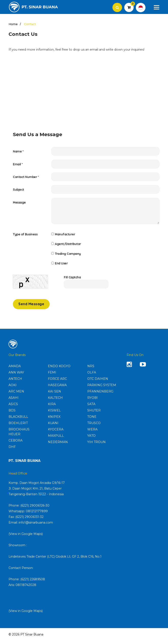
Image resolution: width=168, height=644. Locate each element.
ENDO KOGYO (59, 369)
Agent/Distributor (68, 246)
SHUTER (94, 414)
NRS (91, 369)
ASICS (13, 407)
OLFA (92, 376)
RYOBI (93, 401)
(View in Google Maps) (26, 537)
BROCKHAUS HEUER (19, 435)
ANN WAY (16, 376)
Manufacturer (65, 236)
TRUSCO (94, 426)
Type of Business (25, 236)
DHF (12, 450)
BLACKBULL (18, 420)
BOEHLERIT (18, 426)
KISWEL (54, 414)
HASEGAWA (57, 388)
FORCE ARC (57, 382)
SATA (91, 407)
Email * (18, 165)
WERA (92, 433)
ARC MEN (16, 395)
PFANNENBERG (100, 395)
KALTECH (55, 401)
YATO (91, 439)
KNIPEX (54, 420)
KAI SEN (54, 395)
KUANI (53, 426)
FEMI (52, 376)
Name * (18, 152)
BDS (12, 414)
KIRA (52, 407)
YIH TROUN (96, 445)
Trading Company (68, 256)
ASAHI (14, 401)
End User (61, 266)
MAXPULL (56, 439)
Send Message (31, 307)
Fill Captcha (72, 280)
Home (13, 24)
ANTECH (15, 382)
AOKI (13, 388)
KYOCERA (56, 433)
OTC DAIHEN (98, 382)
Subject (18, 191)
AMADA (15, 369)
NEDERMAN (58, 445)
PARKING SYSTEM (102, 388)
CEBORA (16, 444)
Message (19, 204)
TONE (92, 420)
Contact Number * (26, 178)
